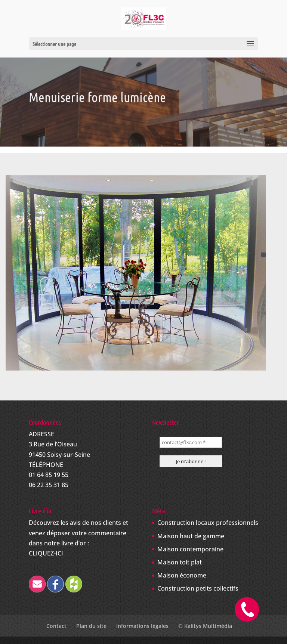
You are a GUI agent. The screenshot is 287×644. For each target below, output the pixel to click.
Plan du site (91, 626)
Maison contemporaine (190, 549)
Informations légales (142, 626)
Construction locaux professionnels (208, 523)
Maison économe (182, 575)
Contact (56, 626)
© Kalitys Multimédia (205, 626)
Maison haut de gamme (191, 536)
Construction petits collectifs (198, 588)
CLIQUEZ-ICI (46, 553)
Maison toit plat (180, 562)
